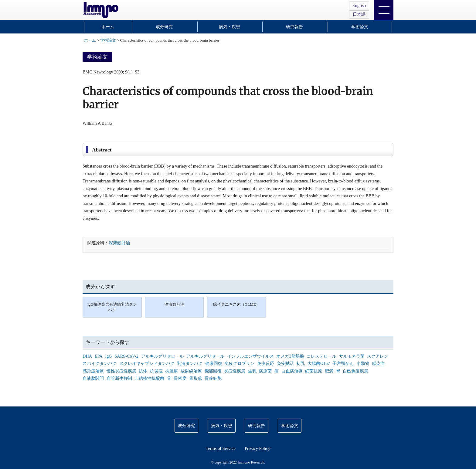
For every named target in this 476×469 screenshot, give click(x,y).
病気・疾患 (229, 27)
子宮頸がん (343, 363)
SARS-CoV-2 (126, 356)
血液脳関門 (93, 378)
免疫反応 (266, 363)
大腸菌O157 (319, 363)
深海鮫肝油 (119, 243)
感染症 (378, 363)
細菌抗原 (314, 371)
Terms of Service (221, 448)
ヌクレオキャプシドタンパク (147, 363)
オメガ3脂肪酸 (290, 356)
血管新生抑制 (119, 378)
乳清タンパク (190, 363)
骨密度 (180, 378)
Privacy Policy (257, 448)
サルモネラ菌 (352, 356)
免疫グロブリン (240, 363)
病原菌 (265, 371)
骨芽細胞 (213, 378)
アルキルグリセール (205, 356)
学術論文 (360, 27)
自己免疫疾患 (355, 371)
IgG (108, 356)
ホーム (108, 27)
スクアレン (378, 356)
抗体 (143, 371)
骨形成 (195, 378)
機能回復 (213, 371)
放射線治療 (191, 371)
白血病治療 (292, 371)
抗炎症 (156, 371)
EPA (99, 356)
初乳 (301, 363)
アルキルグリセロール (162, 356)
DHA (87, 356)
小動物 (363, 363)
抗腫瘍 (172, 371)
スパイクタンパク (100, 363)
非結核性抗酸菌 (149, 378)
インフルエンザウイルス (250, 356)
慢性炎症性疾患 (121, 371)
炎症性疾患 (235, 371)
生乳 (252, 371)
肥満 (329, 371)
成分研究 (164, 27)
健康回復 (214, 363)
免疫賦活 (285, 363)
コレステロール (321, 356)
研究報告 (294, 27)
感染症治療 (93, 371)
